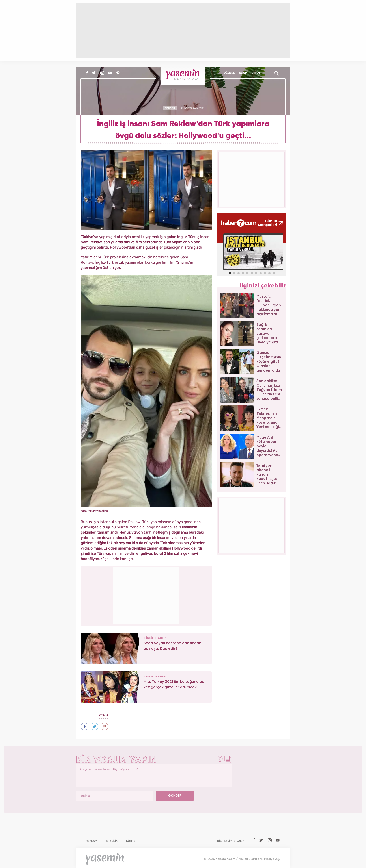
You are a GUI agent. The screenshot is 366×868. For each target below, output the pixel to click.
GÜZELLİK (229, 73)
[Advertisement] (146, 595)
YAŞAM (255, 73)
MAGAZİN (170, 108)
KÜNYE (131, 841)
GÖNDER (175, 796)
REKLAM (92, 841)
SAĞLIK (243, 73)
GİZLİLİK (112, 841)
